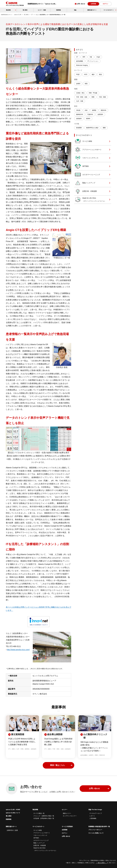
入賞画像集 (93, 818)
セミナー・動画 (42, 10)
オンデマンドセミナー (70, 816)
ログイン (105, 4)
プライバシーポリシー (95, 830)
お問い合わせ (81, 4)
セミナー (65, 810)
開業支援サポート (92, 10)
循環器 (94, 110)
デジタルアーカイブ (96, 813)
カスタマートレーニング (87, 175)
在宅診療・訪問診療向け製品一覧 (44, 818)
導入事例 (25, 10)
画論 (75, 10)
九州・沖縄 (80, 101)
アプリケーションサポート (88, 150)
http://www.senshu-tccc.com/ (18, 650)
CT (77, 57)
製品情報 (35, 810)
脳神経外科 (80, 114)
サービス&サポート (39, 827)
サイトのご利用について (96, 833)
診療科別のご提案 (12, 830)
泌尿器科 (100, 114)
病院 (86, 84)
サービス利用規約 (67, 827)
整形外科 (104, 110)
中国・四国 (102, 97)
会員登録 (93, 4)
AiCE (86, 74)
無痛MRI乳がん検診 (92, 128)
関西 (93, 97)
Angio (98, 57)
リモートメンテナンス (87, 158)
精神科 (88, 119)
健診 (93, 74)
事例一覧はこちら (57, 765)
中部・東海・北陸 (82, 97)
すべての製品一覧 (39, 813)
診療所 (78, 84)
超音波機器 (80, 61)
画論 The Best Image (95, 810)
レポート (92, 816)
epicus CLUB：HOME (13, 810)
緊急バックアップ (85, 183)
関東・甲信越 (93, 93)
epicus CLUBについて (13, 813)
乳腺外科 (90, 114)
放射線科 (79, 119)
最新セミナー (67, 813)
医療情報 (58, 10)
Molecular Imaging (82, 65)
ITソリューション (93, 61)
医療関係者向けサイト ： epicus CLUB (11, 15)
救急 (100, 74)
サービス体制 (83, 141)
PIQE (78, 74)
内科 (86, 110)
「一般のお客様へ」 (101, 863)
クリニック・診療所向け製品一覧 (44, 816)
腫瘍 (104, 128)
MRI (84, 57)
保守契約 (82, 166)
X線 (91, 57)
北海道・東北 (80, 93)
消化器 (78, 110)
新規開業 (79, 128)
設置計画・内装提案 (86, 191)
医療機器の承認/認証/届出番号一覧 (99, 827)
